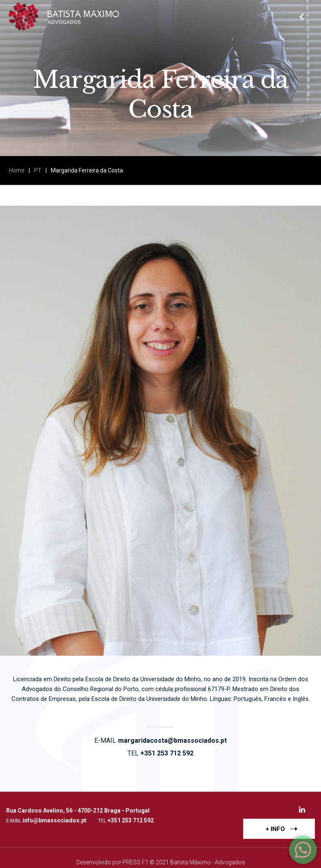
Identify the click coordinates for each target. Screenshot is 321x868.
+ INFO (281, 829)
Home (17, 170)
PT (38, 170)
